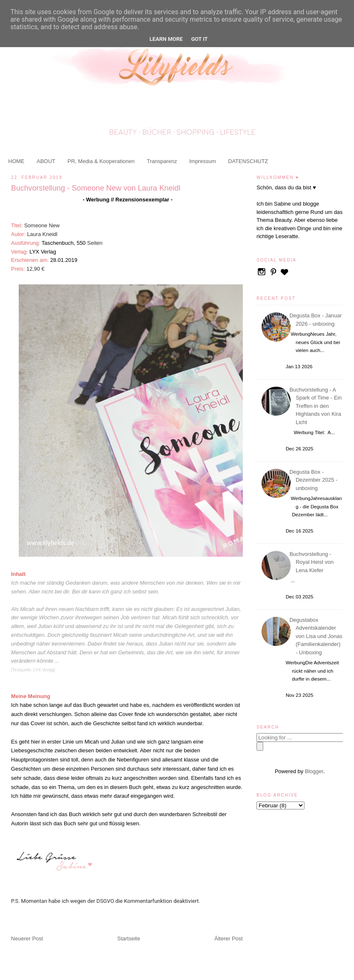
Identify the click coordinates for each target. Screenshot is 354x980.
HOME (16, 161)
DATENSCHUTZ (248, 161)
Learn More (166, 39)
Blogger (314, 771)
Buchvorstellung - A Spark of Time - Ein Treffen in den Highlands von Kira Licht (317, 406)
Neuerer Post (27, 939)
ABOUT (46, 161)
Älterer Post (229, 939)
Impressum (202, 161)
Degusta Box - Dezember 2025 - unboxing (315, 480)
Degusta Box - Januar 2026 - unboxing (317, 320)
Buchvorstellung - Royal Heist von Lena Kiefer (313, 562)
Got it (199, 39)
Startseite (129, 939)
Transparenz (162, 161)
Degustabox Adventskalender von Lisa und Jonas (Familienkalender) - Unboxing (317, 636)
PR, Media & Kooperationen (101, 161)
